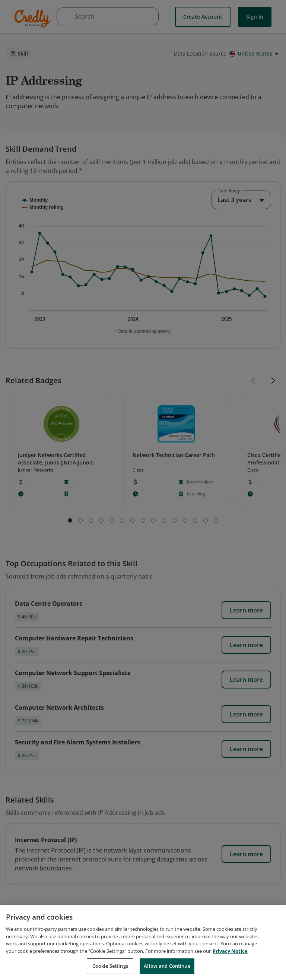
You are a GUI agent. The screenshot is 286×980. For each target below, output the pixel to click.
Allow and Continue (167, 966)
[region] (143, 943)
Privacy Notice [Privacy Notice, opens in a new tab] (230, 951)
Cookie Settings (110, 966)
